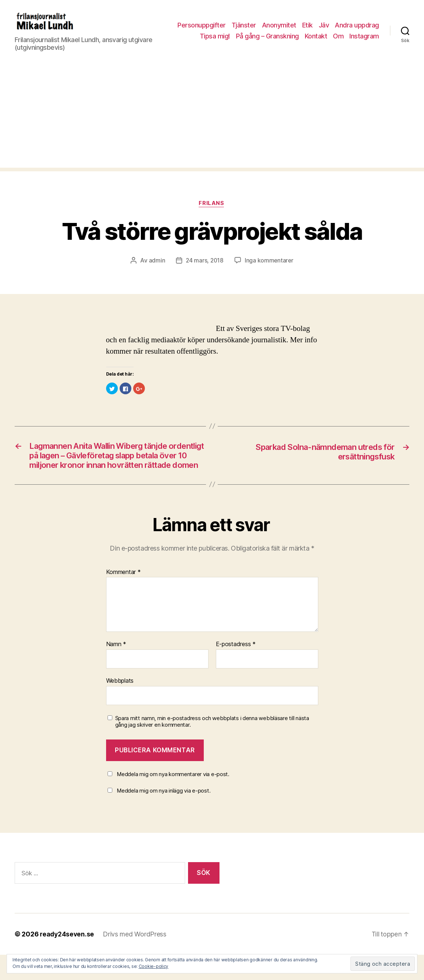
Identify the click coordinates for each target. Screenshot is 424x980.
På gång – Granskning (303, 36)
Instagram (364, 47)
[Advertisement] (212, 127)
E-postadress (236, 670)
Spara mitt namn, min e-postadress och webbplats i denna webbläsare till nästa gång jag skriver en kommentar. (212, 747)
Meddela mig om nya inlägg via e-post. (164, 816)
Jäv (374, 25)
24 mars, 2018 (205, 272)
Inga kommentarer (269, 272)
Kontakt (351, 36)
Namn (116, 670)
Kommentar (123, 597)
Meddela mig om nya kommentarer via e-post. (173, 799)
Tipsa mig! (250, 36)
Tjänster (294, 25)
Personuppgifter (252, 25)
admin (156, 272)
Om (374, 36)
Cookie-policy (154, 966)
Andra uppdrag (207, 36)
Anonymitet (329, 25)
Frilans (212, 215)
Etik (357, 25)
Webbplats (120, 706)
